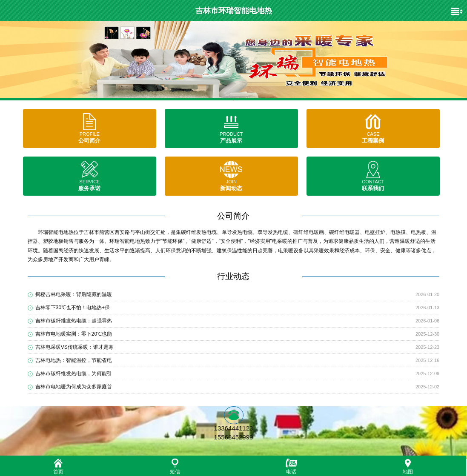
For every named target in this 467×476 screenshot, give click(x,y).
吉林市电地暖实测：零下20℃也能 (74, 334)
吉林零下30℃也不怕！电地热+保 (73, 308)
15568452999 (234, 437)
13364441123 (234, 428)
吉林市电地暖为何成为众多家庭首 (74, 387)
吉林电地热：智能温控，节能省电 (74, 360)
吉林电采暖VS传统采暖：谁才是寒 (74, 347)
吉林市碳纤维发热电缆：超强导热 (74, 321)
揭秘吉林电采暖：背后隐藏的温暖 (74, 294)
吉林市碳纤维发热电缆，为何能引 (74, 373)
